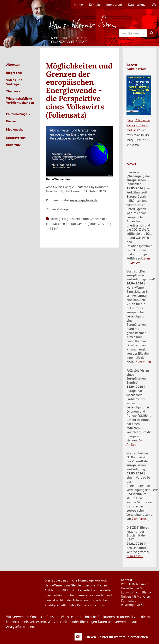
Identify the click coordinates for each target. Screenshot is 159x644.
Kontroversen (17, 138)
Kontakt (95, 5)
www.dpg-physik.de (84, 200)
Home (79, 5)
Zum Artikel (136, 442)
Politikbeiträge (18, 114)
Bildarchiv (13, 145)
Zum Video (143, 362)
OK (78, 637)
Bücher (11, 121)
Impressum (114, 5)
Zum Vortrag (141, 519)
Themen (13, 91)
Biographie (15, 73)
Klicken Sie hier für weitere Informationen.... (118, 637)
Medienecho (15, 129)
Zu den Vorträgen (58, 209)
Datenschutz (137, 5)
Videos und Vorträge (14, 82)
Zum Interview (138, 260)
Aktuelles (13, 64)
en (154, 5)
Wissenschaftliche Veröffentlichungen (20, 102)
